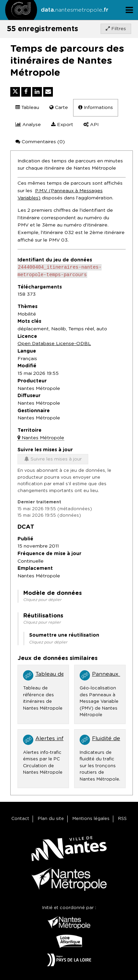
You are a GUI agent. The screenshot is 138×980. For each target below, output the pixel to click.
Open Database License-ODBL (54, 345)
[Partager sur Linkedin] (37, 92)
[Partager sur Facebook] (26, 92)
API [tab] (91, 125)
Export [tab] (62, 125)
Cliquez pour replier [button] (42, 624)
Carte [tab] (59, 107)
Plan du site (51, 819)
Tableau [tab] (27, 107)
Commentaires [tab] (40, 142)
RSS (122, 819)
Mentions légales (91, 819)
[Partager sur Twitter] (15, 92)
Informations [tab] (96, 107)
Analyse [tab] (28, 125)
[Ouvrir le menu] (129, 10)
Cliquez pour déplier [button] (43, 601)
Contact (20, 819)
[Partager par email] (48, 92)
